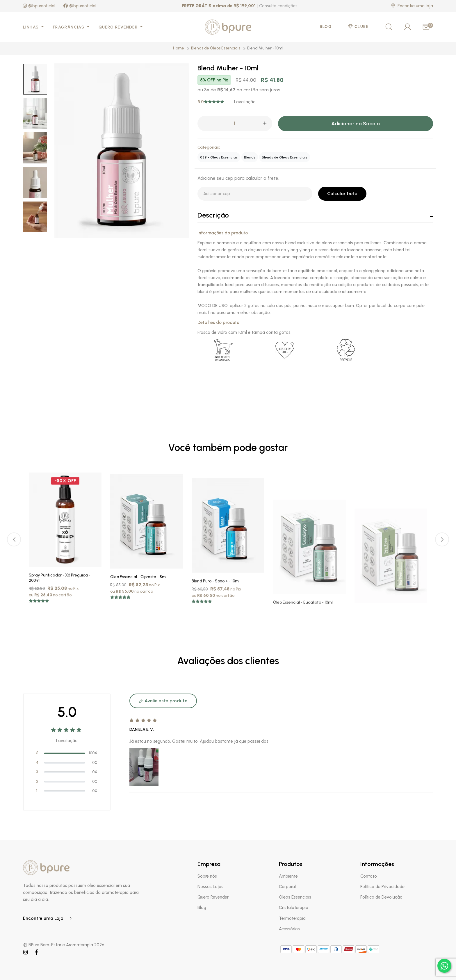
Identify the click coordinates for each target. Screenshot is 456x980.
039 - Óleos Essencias (219, 157)
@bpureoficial (39, 6)
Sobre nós (207, 876)
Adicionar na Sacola (356, 124)
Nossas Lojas (210, 887)
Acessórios (289, 929)
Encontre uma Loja (47, 918)
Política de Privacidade (382, 887)
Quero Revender (119, 27)
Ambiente (288, 876)
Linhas (32, 27)
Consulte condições (278, 6)
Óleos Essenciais (295, 897)
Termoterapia (292, 918)
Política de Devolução (381, 897)
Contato (369, 876)
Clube (358, 27)
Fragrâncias (69, 27)
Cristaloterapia (294, 908)
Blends (250, 157)
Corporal (287, 887)
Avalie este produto (163, 701)
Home (179, 48)
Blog (326, 27)
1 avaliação (245, 102)
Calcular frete (342, 194)
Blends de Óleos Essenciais (216, 48)
